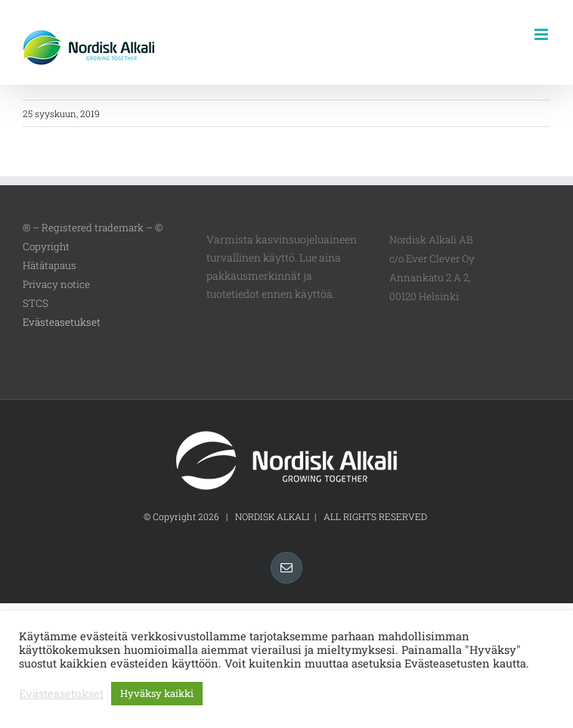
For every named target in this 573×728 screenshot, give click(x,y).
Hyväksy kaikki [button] (157, 693)
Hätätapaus (50, 265)
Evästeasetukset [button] (62, 322)
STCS (36, 303)
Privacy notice (56, 284)
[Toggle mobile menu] (542, 34)
